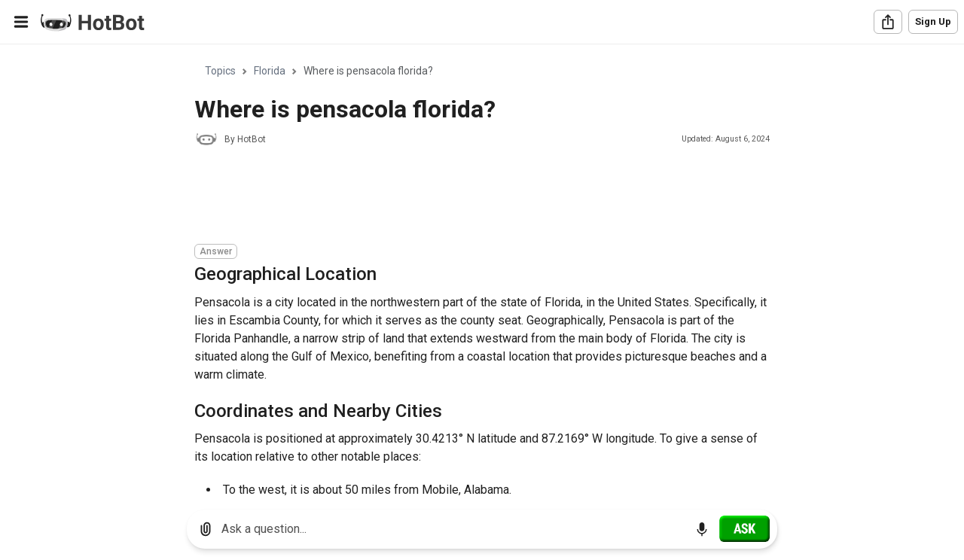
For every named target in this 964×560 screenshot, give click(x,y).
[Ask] (744, 528)
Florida (270, 71)
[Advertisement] (468, 197)
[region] (482, 271)
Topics (220, 71)
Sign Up (933, 21)
